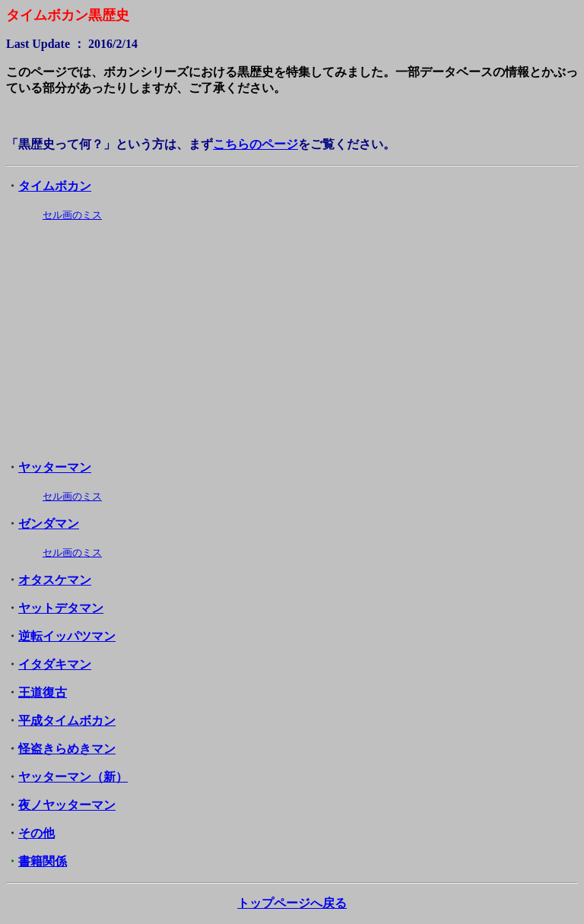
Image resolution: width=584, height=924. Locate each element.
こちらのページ (255, 144)
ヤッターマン (55, 467)
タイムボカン (55, 186)
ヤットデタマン (61, 608)
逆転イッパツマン (67, 636)
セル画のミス (72, 215)
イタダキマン (55, 664)
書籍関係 (43, 861)
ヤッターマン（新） (73, 777)
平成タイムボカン (67, 721)
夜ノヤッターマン (67, 805)
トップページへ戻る (292, 903)
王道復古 (43, 692)
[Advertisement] (292, 341)
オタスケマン (55, 580)
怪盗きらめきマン (67, 749)
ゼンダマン (49, 524)
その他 (36, 833)
